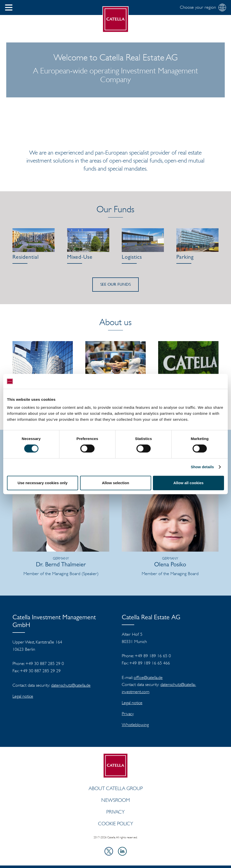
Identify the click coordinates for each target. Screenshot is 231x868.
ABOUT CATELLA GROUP (116, 788)
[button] (9, 7)
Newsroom (116, 800)
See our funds (116, 284)
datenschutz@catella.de (71, 685)
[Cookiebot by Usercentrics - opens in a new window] (202, 381)
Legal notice (23, 696)
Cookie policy (116, 824)
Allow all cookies (188, 483)
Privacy (128, 714)
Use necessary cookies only (42, 483)
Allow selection (115, 483)
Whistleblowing (135, 725)
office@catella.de (148, 677)
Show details (202, 467)
